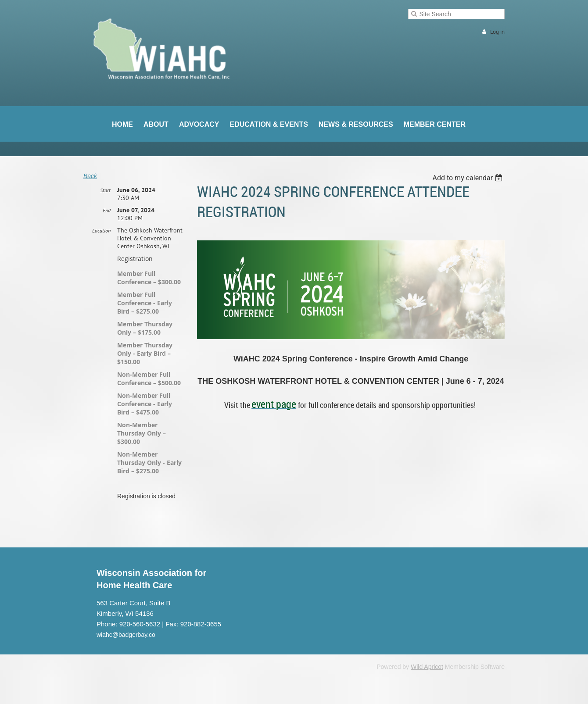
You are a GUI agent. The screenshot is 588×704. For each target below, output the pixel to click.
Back (90, 176)
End (107, 210)
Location (101, 230)
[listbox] (468, 178)
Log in (497, 32)
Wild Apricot (427, 667)
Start (105, 190)
